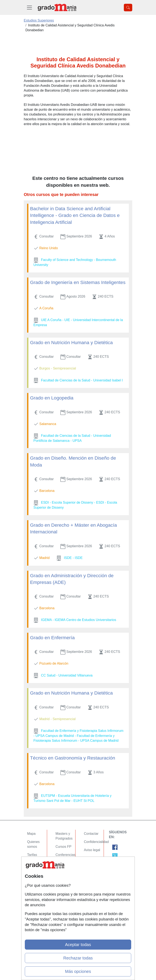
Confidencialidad (96, 842)
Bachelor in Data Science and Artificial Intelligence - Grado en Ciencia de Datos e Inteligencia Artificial (75, 215)
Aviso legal (92, 850)
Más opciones (78, 971)
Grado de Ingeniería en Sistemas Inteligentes (78, 282)
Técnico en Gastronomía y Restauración (73, 758)
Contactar (91, 834)
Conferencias (65, 855)
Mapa (31, 834)
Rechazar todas (78, 958)
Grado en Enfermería (52, 638)
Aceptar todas (78, 945)
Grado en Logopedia (52, 398)
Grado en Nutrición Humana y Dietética (71, 343)
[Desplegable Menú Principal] (29, 7)
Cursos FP (63, 847)
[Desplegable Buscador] (128, 8)
